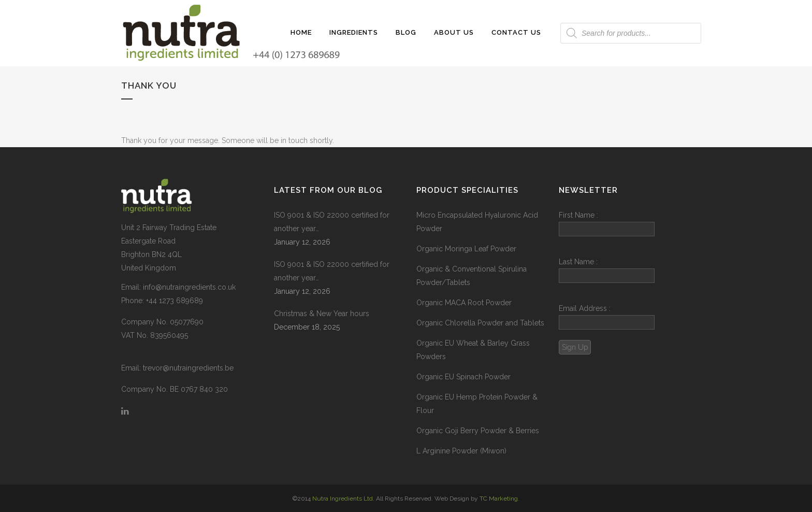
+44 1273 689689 (175, 301)
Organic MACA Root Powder (464, 303)
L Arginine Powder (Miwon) (461, 451)
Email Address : (585, 308)
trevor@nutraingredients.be (188, 368)
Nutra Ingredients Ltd (343, 499)
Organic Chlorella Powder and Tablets (480, 323)
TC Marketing (499, 499)
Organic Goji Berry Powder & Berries (478, 431)
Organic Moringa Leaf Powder (466, 249)
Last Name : (607, 270)
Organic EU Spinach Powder (463, 377)
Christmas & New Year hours (322, 314)
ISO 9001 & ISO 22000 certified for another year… (332, 222)
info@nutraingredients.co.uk (189, 287)
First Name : (607, 224)
